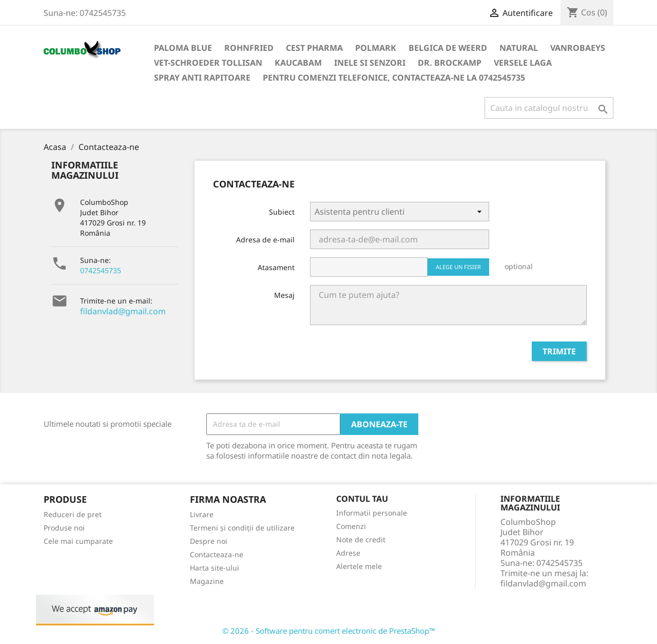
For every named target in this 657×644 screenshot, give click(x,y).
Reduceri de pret (73, 514)
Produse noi (64, 528)
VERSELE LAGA (523, 63)
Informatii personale (372, 513)
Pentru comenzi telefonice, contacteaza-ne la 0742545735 (394, 78)
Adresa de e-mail (265, 240)
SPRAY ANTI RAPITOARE (202, 78)
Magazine (207, 581)
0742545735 (101, 270)
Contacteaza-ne (217, 554)
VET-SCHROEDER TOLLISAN (208, 63)
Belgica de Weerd (448, 48)
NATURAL (519, 48)
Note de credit (361, 539)
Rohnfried (249, 48)
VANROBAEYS (578, 48)
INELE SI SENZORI (370, 63)
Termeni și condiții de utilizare (242, 528)
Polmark (376, 48)
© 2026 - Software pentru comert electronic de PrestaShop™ (329, 631)
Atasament (276, 267)
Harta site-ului (215, 568)
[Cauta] (549, 108)
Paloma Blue (183, 48)
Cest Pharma (314, 48)
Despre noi (209, 541)
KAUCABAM (298, 63)
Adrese (348, 553)
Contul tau (362, 499)
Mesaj (284, 295)
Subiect (282, 212)
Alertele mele (359, 566)
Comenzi (351, 526)
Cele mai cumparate (78, 541)
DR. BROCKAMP (450, 63)
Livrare (202, 514)
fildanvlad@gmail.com (123, 311)
